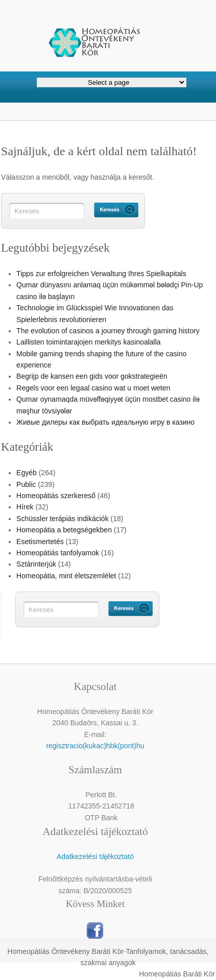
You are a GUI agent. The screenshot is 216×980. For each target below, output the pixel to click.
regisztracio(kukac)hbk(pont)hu (95, 746)
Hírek (25, 507)
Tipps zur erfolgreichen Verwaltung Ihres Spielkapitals (101, 274)
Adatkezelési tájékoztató (95, 856)
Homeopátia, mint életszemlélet (66, 576)
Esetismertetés (40, 542)
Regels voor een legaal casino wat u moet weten (93, 388)
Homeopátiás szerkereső (56, 496)
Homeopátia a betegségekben (64, 530)
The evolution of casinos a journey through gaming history (108, 331)
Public (26, 484)
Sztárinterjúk (36, 564)
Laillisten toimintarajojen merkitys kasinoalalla (88, 342)
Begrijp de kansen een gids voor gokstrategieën (92, 376)
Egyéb (27, 473)
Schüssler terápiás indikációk (63, 519)
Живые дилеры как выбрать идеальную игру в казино (105, 422)
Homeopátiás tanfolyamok (58, 553)
